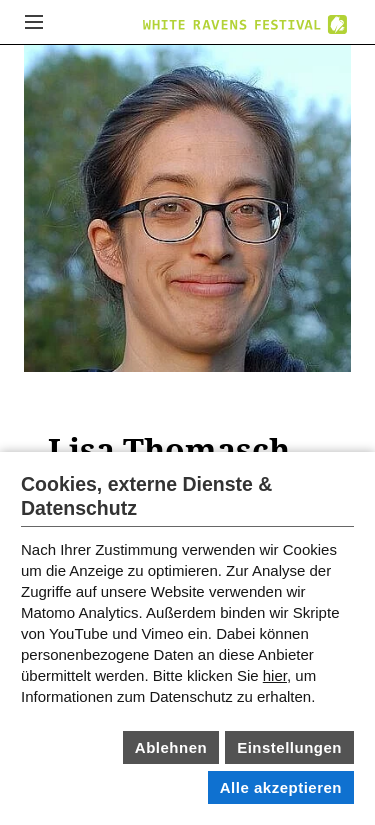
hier (275, 675)
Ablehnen (171, 747)
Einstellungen (289, 747)
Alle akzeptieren (281, 787)
